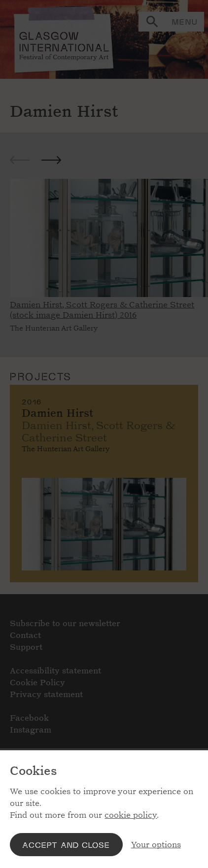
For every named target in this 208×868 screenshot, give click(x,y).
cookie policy (131, 815)
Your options (156, 845)
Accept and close (66, 845)
